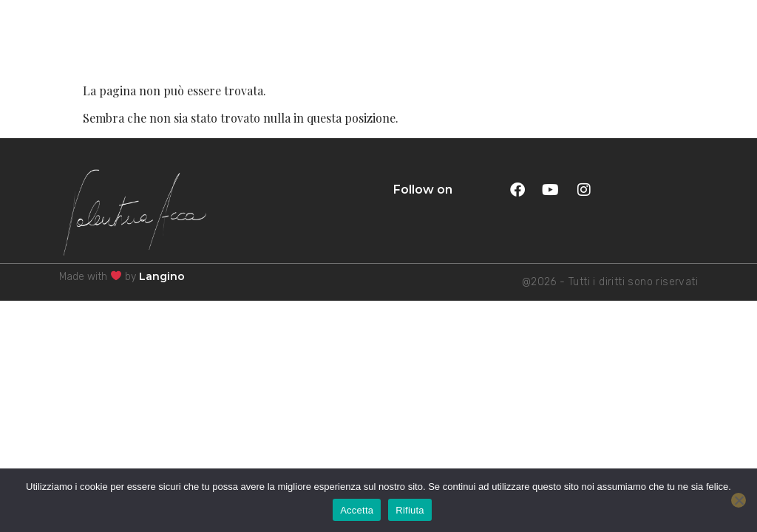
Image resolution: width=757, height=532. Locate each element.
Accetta (357, 510)
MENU (710, 33)
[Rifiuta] (739, 500)
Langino (162, 276)
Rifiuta (410, 510)
